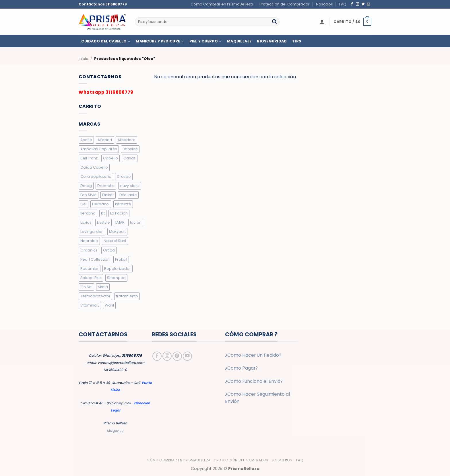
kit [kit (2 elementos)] (103, 213)
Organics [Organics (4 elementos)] (89, 250)
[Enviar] (274, 22)
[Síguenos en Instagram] (358, 4)
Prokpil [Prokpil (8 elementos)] (121, 259)
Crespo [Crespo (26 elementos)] (124, 176)
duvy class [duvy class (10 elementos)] (130, 186)
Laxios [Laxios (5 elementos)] (86, 222)
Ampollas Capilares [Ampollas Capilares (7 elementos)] (99, 149)
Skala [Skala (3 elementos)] (103, 287)
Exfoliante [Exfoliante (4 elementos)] (128, 195)
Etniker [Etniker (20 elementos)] (108, 195)
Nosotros (324, 4)
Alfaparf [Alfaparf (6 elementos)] (105, 140)
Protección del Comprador (285, 4)
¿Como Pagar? (241, 368)
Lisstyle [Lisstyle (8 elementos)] (103, 222)
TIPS (297, 41)
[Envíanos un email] (368, 4)
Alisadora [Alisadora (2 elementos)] (127, 140)
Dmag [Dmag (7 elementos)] (86, 186)
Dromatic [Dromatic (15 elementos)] (106, 186)
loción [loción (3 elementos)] (136, 222)
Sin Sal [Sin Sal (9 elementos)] (86, 287)
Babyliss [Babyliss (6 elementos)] (130, 149)
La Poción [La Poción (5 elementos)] (119, 213)
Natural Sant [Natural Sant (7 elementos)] (115, 241)
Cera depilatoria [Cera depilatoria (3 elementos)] (96, 176)
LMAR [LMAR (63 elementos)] (120, 222)
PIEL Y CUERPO (206, 41)
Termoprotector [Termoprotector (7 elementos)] (95, 296)
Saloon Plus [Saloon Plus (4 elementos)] (91, 278)
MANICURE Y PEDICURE (160, 41)
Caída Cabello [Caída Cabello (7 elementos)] (94, 167)
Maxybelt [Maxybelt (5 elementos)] (117, 232)
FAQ (343, 4)
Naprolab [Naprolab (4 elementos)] (89, 241)
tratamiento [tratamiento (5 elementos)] (127, 296)
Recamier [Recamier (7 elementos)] (90, 269)
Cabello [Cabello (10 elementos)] (110, 158)
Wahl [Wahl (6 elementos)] (109, 305)
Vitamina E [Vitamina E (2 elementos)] (90, 305)
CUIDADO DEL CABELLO (106, 41)
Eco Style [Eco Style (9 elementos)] (89, 195)
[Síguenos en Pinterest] (177, 356)
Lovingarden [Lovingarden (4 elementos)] (92, 232)
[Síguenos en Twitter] (363, 4)
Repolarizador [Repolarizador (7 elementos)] (118, 269)
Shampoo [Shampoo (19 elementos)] (116, 278)
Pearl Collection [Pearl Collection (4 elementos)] (95, 259)
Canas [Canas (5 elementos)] (130, 158)
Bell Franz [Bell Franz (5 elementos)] (89, 158)
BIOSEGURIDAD (272, 41)
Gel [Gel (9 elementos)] (84, 204)
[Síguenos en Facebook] (352, 4)
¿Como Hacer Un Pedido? (253, 355)
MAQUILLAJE (239, 41)
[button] (322, 22)
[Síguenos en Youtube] (187, 356)
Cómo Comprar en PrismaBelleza (222, 4)
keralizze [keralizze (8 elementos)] (123, 204)
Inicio (84, 59)
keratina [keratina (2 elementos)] (88, 213)
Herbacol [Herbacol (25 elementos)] (101, 204)
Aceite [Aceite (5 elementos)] (86, 140)
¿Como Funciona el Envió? (254, 381)
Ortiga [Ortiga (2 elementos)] (109, 250)
